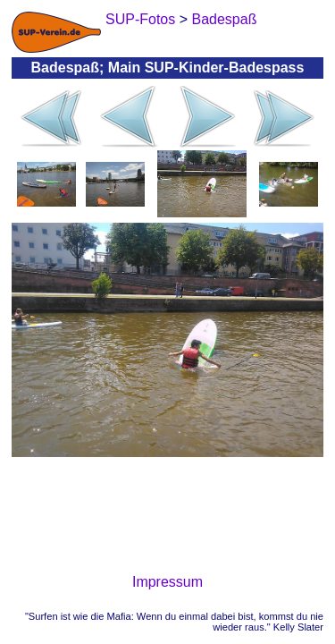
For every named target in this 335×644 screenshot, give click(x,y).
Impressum (167, 582)
